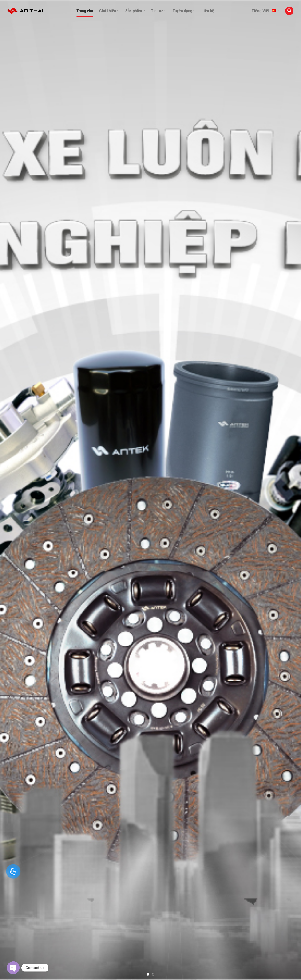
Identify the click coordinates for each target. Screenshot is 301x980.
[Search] (289, 11)
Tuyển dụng (184, 11)
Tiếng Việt (265, 11)
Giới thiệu (109, 11)
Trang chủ (85, 11)
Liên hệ (208, 11)
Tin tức (159, 11)
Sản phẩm (135, 11)
